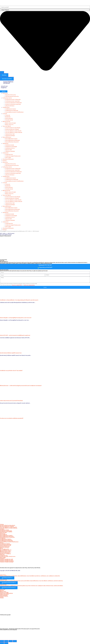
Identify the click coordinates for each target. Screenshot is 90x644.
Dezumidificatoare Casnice (6, 535)
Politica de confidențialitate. (29, 285)
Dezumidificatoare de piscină (12, 142)
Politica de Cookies (4, 594)
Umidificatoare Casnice (11, 109)
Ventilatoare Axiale (10, 145)
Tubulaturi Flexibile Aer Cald (6, 559)
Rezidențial (8, 117)
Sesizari (2, 597)
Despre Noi (3, 589)
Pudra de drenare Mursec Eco (12, 96)
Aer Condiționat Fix (4, 549)
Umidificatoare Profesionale (12, 110)
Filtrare (2, 542)
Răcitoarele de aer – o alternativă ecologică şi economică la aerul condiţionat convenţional (21, 385)
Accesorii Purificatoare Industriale (13, 104)
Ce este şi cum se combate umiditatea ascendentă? (12, 418)
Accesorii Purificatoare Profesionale (13, 103)
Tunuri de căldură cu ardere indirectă (14, 132)
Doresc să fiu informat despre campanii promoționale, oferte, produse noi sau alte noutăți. (19, 283)
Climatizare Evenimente (8, 159)
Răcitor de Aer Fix (9, 125)
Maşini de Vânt (3, 532)
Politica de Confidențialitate (6, 593)
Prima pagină (3, 231)
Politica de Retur (4, 595)
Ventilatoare (5, 143)
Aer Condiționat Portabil (6, 550)
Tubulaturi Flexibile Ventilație (7, 562)
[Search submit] (2, 72)
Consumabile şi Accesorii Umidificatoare (14, 112)
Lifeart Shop (3, 575)
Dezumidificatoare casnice (11, 139)
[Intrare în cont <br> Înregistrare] (1, 85)
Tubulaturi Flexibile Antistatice (7, 561)
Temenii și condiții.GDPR (17, 285)
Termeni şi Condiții (4, 592)
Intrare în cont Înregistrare (4, 87)
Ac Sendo (5, 114)
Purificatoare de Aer (7, 98)
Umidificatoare (6, 107)
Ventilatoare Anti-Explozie (6, 531)
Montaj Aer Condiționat (5, 553)
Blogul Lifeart (3, 591)
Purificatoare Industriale (6, 544)
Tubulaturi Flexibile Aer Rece (6, 560)
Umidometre (5, 153)
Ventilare (2, 529)
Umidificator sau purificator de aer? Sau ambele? (11, 370)
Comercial (8, 115)
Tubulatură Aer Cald (10, 134)
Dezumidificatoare (7, 137)
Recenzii (2, 590)
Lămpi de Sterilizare (10, 106)
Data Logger (8, 158)
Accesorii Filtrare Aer (5, 546)
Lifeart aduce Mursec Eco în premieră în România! (11, 400)
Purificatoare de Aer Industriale (12, 101)
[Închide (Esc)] (15, 641)
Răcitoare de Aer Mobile (6, 552)
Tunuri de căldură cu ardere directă (13, 131)
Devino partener (9, 118)
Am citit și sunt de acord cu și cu (18, 285)
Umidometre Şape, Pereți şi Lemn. (8, 556)
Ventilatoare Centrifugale (11, 147)
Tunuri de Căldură (7, 126)
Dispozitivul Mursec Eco (11, 95)
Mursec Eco (5, 93)
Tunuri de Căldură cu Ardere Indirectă (9, 528)
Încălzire (2, 524)
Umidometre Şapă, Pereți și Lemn (13, 156)
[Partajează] (11, 641)
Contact (2, 597)
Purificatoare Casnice (5, 543)
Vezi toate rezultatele (7, 79)
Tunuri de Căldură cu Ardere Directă (8, 527)
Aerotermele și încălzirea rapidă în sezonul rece (11, 353)
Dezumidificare (4, 534)
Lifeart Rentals (3, 579)
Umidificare (3, 538)
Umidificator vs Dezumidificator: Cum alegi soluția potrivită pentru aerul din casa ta (19, 300)
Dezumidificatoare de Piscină (7, 536)
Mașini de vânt (9, 150)
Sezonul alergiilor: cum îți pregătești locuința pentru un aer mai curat (16, 317)
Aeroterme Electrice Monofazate (13, 128)
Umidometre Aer (9, 154)
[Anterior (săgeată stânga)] (2, 643)
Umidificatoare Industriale (6, 540)
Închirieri (5, 161)
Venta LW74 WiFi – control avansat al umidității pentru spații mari (15, 335)
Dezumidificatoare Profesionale (7, 537)
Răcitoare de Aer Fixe (5, 551)
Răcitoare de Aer (6, 121)
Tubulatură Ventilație (10, 136)
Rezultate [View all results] (4, 75)
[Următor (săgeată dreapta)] (6, 643)
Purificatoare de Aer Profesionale (13, 99)
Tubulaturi (2, 558)
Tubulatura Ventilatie (10, 151)
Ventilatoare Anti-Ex (10, 148)
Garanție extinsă (9, 120)
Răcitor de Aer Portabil (10, 123)
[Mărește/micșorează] (2, 641)
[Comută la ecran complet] (6, 641)
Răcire (1, 548)
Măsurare (2, 554)
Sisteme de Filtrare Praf (5, 545)
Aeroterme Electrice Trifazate (12, 129)
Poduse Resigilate (4, 596)
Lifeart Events (3, 584)
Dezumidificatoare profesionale (12, 140)
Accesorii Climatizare (5, 552)
